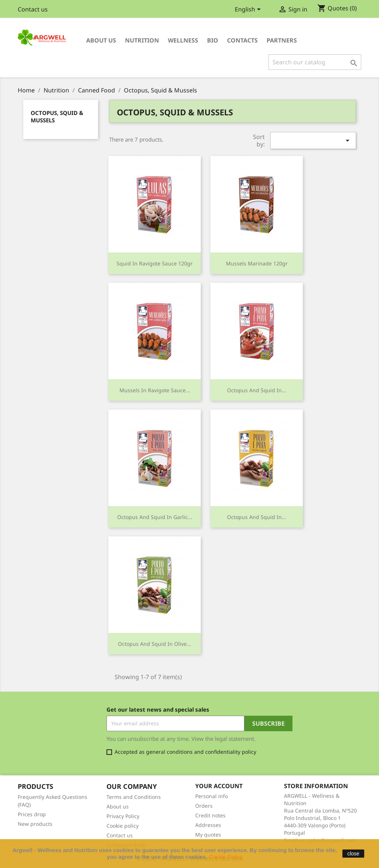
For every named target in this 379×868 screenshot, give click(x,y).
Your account (219, 786)
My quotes (208, 835)
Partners (282, 40)
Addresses (208, 825)
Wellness (183, 40)
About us (101, 40)
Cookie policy (123, 826)
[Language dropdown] (249, 10)
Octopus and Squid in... (257, 390)
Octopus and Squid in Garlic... (155, 517)
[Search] (315, 62)
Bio (213, 40)
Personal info (212, 796)
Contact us (33, 9)
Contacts (242, 40)
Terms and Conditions (134, 797)
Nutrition (142, 40)
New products (35, 824)
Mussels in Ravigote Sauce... (155, 390)
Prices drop (32, 814)
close (353, 854)
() (337, 9)
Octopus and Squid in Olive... (155, 644)
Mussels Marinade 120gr (257, 263)
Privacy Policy (123, 816)
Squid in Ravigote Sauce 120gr (155, 263)
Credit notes (210, 815)
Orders (204, 806)
